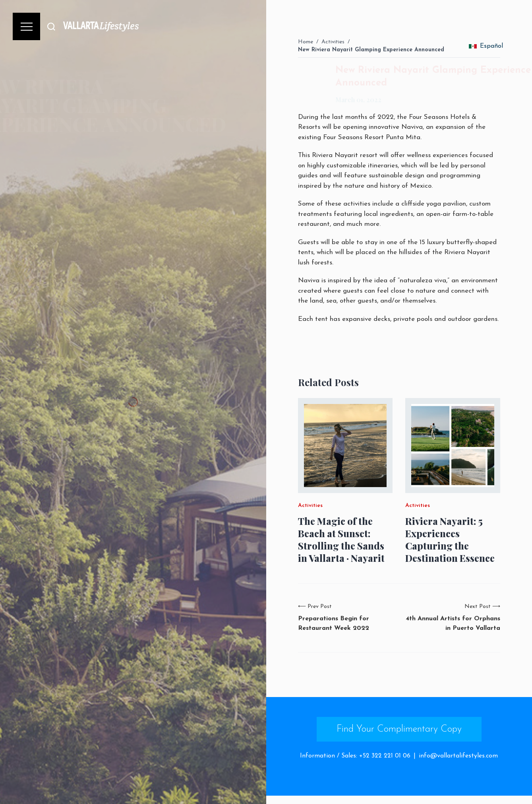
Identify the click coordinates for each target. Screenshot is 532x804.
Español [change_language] (486, 46)
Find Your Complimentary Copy (399, 729)
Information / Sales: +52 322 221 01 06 (355, 756)
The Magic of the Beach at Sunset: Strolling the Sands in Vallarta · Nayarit (341, 540)
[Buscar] (51, 26)
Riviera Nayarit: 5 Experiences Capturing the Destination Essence (450, 540)
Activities (333, 42)
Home (306, 42)
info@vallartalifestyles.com (458, 756)
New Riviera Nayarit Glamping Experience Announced (371, 50)
